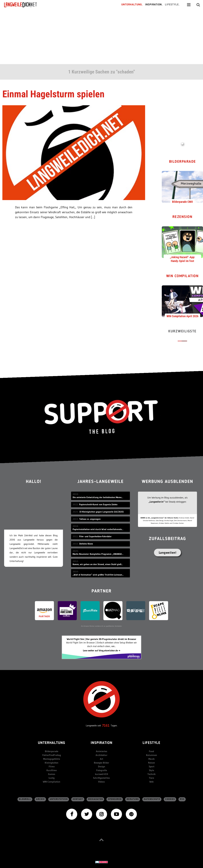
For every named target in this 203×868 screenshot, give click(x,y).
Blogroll (25, 799)
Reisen (152, 763)
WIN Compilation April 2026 (182, 316)
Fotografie (102, 770)
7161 (106, 725)
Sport (152, 766)
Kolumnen (152, 755)
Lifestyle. (172, 5)
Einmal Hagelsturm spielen (53, 94)
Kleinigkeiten (52, 763)
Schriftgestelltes (101, 778)
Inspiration (102, 743)
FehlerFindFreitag (52, 755)
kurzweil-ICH (101, 774)
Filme (52, 766)
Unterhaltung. (132, 5)
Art (101, 759)
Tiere (151, 778)
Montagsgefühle (52, 759)
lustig (52, 778)
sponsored (115, 799)
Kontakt (78, 799)
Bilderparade (182, 162)
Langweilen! (168, 553)
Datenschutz (152, 799)
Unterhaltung (52, 743)
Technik (152, 774)
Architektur (101, 755)
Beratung (133, 799)
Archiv (40, 799)
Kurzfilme (52, 770)
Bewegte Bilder (101, 763)
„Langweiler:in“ (157, 502)
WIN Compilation (182, 276)
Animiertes (102, 751)
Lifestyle (151, 743)
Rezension (182, 217)
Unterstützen (59, 799)
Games (52, 774)
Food (151, 751)
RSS (182, 799)
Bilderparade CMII (182, 202)
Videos (101, 782)
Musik (152, 759)
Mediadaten (96, 799)
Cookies (170, 799)
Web (151, 782)
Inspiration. (154, 5)
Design (102, 766)
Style (151, 770)
